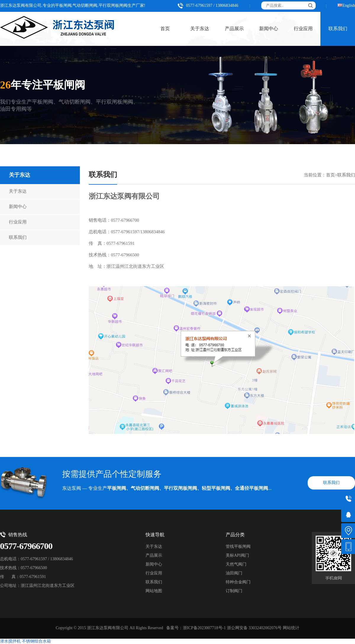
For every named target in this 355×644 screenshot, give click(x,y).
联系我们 (18, 238)
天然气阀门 (236, 565)
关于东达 (200, 29)
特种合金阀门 (238, 582)
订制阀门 (234, 591)
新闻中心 (269, 29)
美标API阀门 (237, 556)
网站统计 (291, 628)
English (349, 6)
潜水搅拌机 (10, 641)
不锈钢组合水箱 (36, 641)
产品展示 (234, 29)
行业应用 (303, 29)
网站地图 (154, 591)
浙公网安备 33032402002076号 (254, 628)
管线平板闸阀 (238, 547)
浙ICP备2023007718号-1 (204, 628)
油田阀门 (234, 573)
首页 (165, 29)
